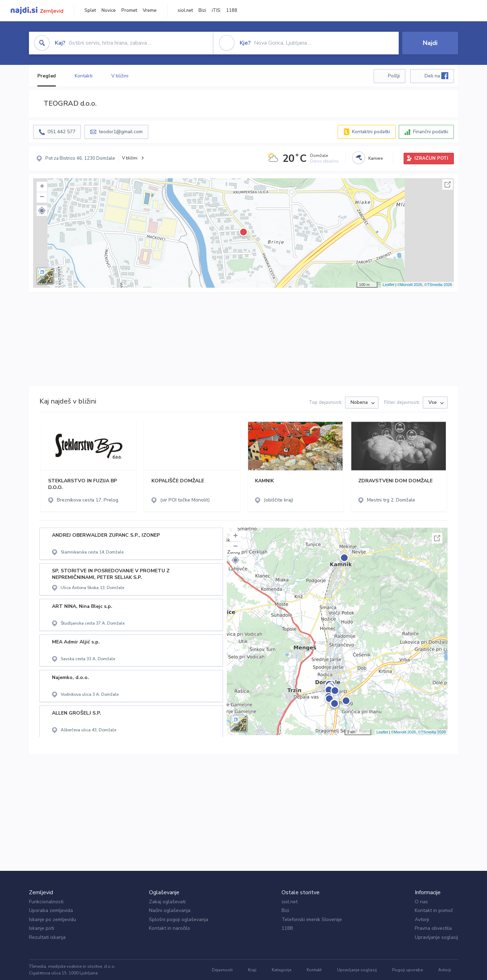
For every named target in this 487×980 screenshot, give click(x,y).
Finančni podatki (431, 132)
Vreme (150, 10)
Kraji (252, 970)
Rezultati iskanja (47, 937)
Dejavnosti (222, 970)
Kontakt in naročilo (170, 928)
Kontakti (83, 76)
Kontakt (314, 970)
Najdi (430, 43)
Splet (90, 10)
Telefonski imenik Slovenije (312, 919)
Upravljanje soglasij (436, 937)
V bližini (120, 76)
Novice (109, 10)
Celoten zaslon (448, 184)
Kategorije (282, 970)
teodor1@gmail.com (121, 132)
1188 (232, 10)
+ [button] (42, 187)
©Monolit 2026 (410, 285)
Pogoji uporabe (407, 970)
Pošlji (394, 76)
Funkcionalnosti (46, 902)
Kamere (376, 158)
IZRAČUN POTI (431, 158)
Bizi (202, 10)
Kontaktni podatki (371, 132)
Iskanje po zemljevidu (53, 919)
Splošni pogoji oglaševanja (179, 919)
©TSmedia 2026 (438, 285)
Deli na (436, 76)
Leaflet (388, 285)
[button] (42, 211)
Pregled (47, 76)
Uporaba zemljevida (51, 910)
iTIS (216, 10)
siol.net (185, 10)
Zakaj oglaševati (167, 902)
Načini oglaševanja (170, 910)
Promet (129, 10)
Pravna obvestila (433, 928)
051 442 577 (61, 132)
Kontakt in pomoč (434, 910)
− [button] (42, 197)
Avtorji (422, 919)
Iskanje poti (42, 928)
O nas (421, 902)
